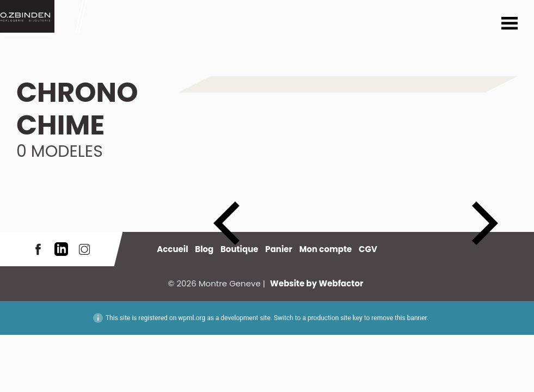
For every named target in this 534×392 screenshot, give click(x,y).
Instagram (84, 249)
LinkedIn (62, 249)
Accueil (172, 249)
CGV (368, 249)
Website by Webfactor (317, 283)
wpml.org (192, 318)
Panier (279, 249)
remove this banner (399, 318)
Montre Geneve (27, 16)
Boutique (240, 249)
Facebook (38, 249)
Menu (510, 24)
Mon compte (326, 249)
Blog (204, 249)
